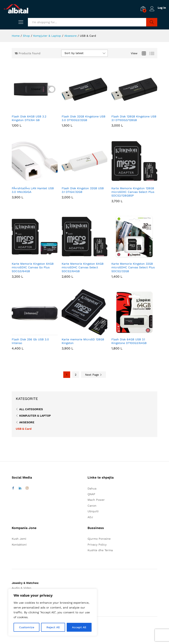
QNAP (91, 494)
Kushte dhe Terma (100, 550)
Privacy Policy (97, 545)
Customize (27, 627)
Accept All (79, 627)
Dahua (92, 488)
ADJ (90, 517)
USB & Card (24, 429)
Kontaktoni (19, 545)
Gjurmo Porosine (99, 539)
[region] (53, 612)
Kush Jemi (19, 539)
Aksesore (27, 422)
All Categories (31, 409)
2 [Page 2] (76, 375)
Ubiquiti (93, 511)
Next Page (93, 375)
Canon (92, 506)
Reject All (53, 627)
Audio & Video (21, 588)
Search (152, 22)
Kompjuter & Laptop (35, 416)
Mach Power (96, 500)
